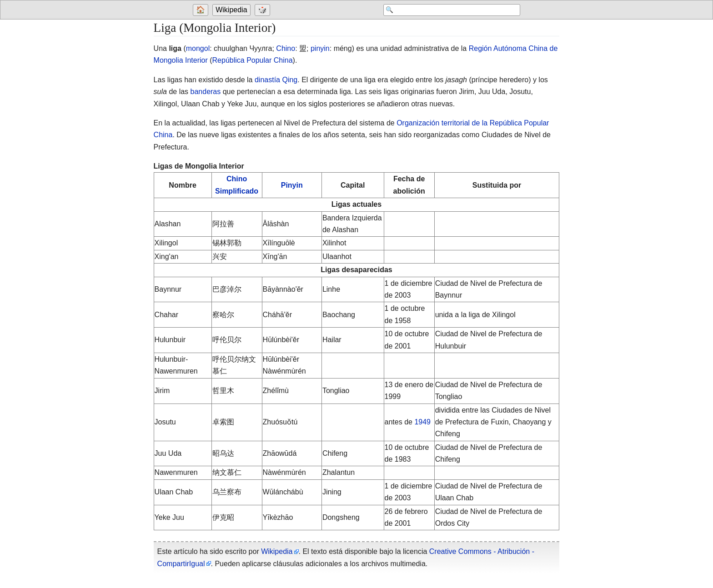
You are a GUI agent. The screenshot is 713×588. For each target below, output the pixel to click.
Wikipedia (231, 10)
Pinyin (292, 185)
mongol (198, 48)
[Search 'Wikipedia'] (447, 10)
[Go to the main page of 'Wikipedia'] (232, 10)
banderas (206, 92)
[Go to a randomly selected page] (264, 10)
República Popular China (253, 60)
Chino (286, 48)
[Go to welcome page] (202, 10)
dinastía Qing (276, 80)
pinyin (320, 48)
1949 (422, 422)
